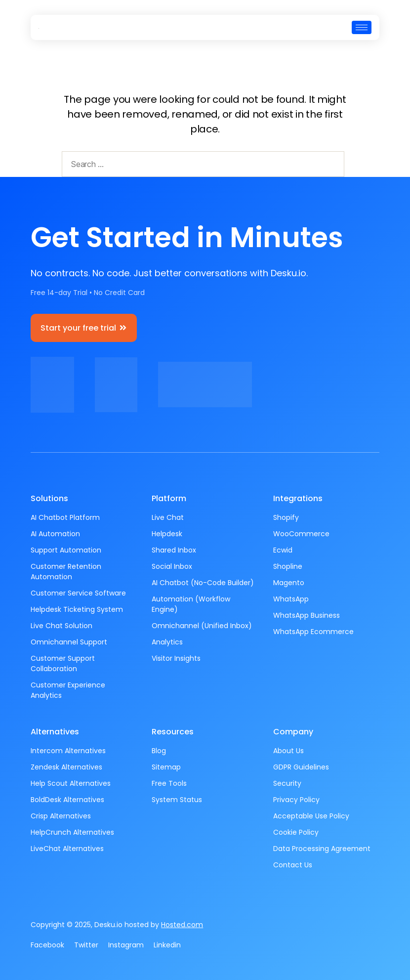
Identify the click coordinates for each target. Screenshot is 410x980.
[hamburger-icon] (362, 27)
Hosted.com (182, 925)
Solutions (49, 498)
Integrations (298, 498)
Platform (169, 498)
